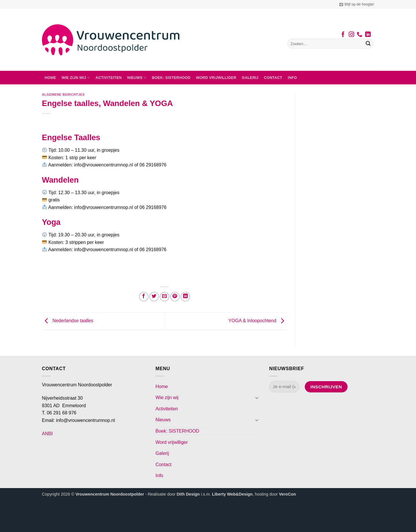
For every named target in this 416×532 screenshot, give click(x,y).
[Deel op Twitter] (154, 297)
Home (50, 78)
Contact (273, 78)
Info (292, 78)
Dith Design (188, 494)
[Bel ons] (360, 35)
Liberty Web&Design (232, 494)
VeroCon (287, 494)
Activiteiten (109, 78)
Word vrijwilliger (216, 78)
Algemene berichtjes (63, 94)
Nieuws (137, 78)
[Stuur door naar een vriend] (165, 297)
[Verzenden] (368, 44)
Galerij (250, 78)
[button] (357, 4)
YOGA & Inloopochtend (258, 321)
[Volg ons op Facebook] (343, 35)
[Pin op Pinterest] (175, 297)
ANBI (47, 434)
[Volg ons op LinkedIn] (368, 35)
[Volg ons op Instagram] (351, 35)
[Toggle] (257, 398)
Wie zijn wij (76, 78)
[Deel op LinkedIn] (185, 297)
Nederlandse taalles (68, 321)
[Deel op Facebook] (144, 297)
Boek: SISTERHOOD (171, 78)
